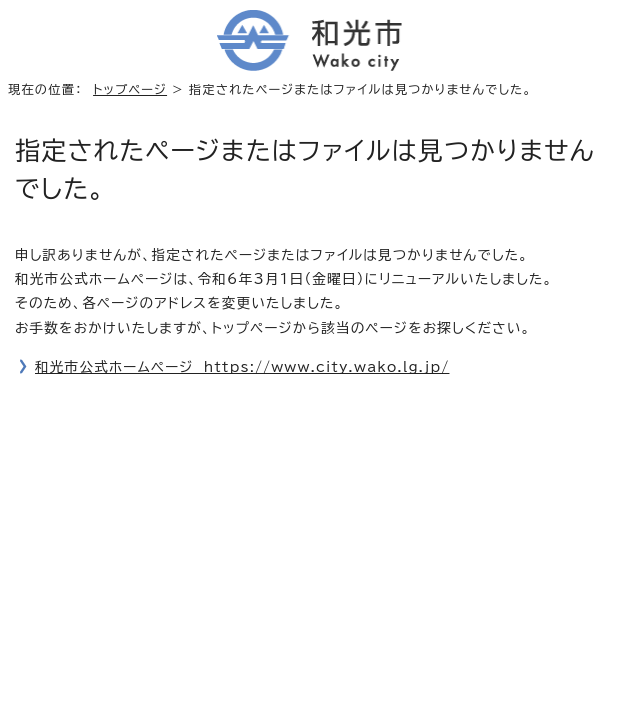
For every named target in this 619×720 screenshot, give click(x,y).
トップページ (130, 89)
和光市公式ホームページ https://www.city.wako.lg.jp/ (242, 367)
